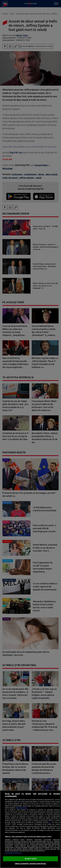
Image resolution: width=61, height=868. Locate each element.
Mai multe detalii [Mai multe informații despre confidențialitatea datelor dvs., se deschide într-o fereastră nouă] (21, 808)
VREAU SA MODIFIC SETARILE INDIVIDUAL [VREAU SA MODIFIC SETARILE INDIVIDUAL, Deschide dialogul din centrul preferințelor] (31, 864)
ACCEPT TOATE (30, 859)
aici (50, 822)
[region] (30, 829)
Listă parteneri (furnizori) (13, 853)
